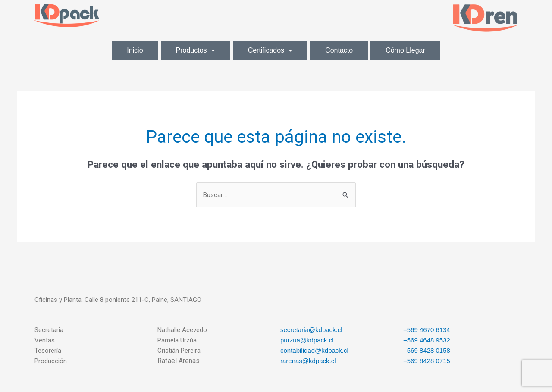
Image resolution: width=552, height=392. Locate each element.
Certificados (270, 50)
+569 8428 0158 (427, 350)
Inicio (135, 50)
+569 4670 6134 (427, 330)
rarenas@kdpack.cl (308, 361)
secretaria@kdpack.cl (311, 330)
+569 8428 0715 (427, 361)
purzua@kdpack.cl (307, 340)
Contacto (339, 50)
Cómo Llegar (405, 50)
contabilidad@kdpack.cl (314, 350)
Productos (196, 50)
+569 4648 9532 (427, 340)
